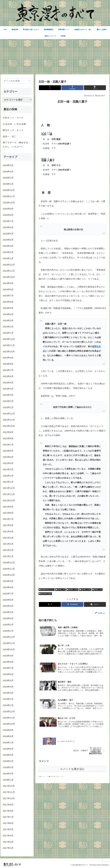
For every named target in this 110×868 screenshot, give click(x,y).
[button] (95, 88)
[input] (17, 81)
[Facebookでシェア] (72, 88)
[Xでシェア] (50, 88)
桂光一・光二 (9, 136)
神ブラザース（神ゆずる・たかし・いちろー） (17, 145)
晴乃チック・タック (13, 130)
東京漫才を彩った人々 (47, 590)
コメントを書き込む (72, 769)
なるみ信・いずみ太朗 (14, 124)
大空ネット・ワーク (13, 118)
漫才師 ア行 (61, 590)
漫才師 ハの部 (85, 590)
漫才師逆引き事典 (45, 594)
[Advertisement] (55, 57)
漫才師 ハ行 (97, 590)
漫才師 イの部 (72, 590)
